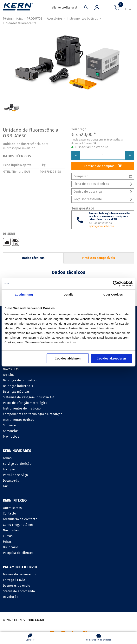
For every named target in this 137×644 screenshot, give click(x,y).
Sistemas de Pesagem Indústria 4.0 (29, 397)
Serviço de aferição (17, 464)
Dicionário (78, 498)
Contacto (77, 464)
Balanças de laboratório (21, 380)
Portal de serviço (15, 475)
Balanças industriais (18, 386)
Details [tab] (68, 294)
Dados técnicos (33, 258)
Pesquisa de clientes (85, 503)
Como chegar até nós (85, 475)
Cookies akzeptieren (111, 358)
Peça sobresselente (103, 199)
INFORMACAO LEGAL (57, 596)
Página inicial (13, 19)
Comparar (103, 176)
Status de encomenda (19, 542)
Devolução (11, 547)
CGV (78, 596)
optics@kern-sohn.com (102, 226)
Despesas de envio (16, 536)
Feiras (7, 458)
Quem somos (79, 458)
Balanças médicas (16, 392)
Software (9, 425)
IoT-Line (9, 375)
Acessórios (55, 19)
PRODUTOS (35, 19)
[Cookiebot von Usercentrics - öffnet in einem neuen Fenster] (116, 284)
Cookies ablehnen (68, 358)
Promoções (11, 437)
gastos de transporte (89, 624)
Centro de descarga (103, 192)
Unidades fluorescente (20, 23)
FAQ (6, 486)
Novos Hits (11, 369)
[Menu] (107, 8)
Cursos (75, 486)
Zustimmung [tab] (24, 294)
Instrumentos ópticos (82, 19)
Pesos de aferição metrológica (25, 403)
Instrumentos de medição (22, 408)
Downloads (11, 481)
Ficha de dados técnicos (103, 184)
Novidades (78, 481)
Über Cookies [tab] (113, 294)
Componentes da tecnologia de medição (33, 414)
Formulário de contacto (87, 469)
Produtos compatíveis (99, 258)
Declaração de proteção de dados (109, 596)
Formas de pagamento (19, 525)
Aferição (9, 469)
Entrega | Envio (14, 530)
